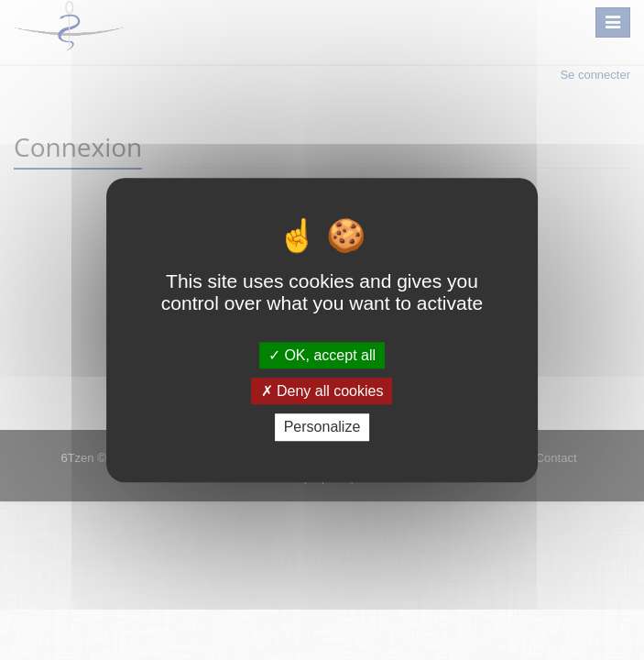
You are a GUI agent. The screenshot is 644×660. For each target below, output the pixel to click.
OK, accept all (322, 355)
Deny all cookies (322, 391)
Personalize (322, 428)
